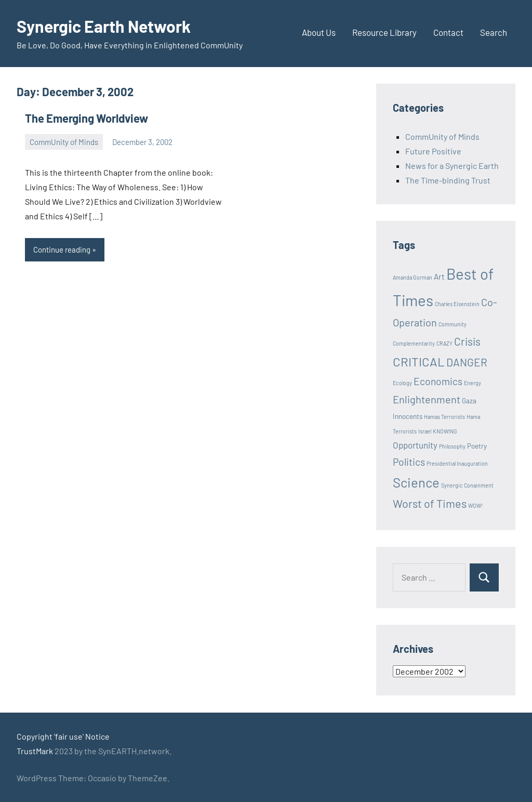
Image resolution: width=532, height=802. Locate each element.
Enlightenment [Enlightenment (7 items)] (427, 399)
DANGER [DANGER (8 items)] (467, 362)
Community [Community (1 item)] (453, 324)
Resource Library (384, 32)
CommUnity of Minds (64, 142)
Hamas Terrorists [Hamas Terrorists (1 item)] (444, 417)
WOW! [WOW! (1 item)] (475, 505)
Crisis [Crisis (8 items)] (467, 341)
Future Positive (433, 151)
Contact (448, 32)
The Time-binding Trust (448, 180)
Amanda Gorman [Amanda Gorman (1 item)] (413, 277)
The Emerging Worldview (87, 118)
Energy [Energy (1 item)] (473, 383)
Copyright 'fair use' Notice (63, 736)
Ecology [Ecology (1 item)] (402, 383)
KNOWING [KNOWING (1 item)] (445, 431)
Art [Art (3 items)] (439, 277)
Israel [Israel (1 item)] (425, 431)
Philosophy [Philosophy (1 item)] (452, 446)
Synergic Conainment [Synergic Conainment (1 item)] (467, 485)
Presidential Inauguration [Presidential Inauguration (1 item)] (457, 463)
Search (494, 32)
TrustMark (35, 751)
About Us (319, 32)
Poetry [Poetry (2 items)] (477, 446)
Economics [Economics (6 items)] (438, 381)
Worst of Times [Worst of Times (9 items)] (430, 503)
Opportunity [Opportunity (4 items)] (415, 445)
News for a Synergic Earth (452, 166)
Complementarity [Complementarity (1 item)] (414, 343)
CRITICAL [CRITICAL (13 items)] (419, 361)
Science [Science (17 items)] (416, 482)
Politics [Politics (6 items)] (409, 462)
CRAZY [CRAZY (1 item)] (444, 343)
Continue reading (62, 249)
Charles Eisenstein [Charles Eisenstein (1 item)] (457, 304)
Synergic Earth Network (104, 26)
